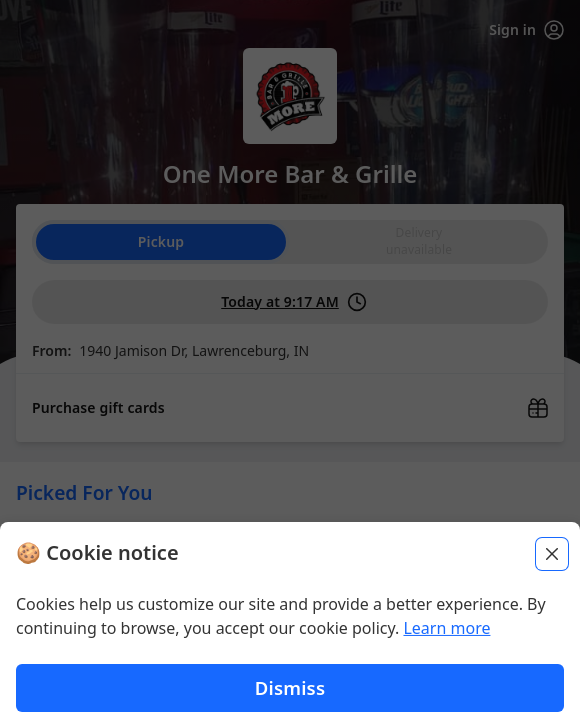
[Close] (552, 563)
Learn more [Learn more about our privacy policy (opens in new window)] (446, 637)
